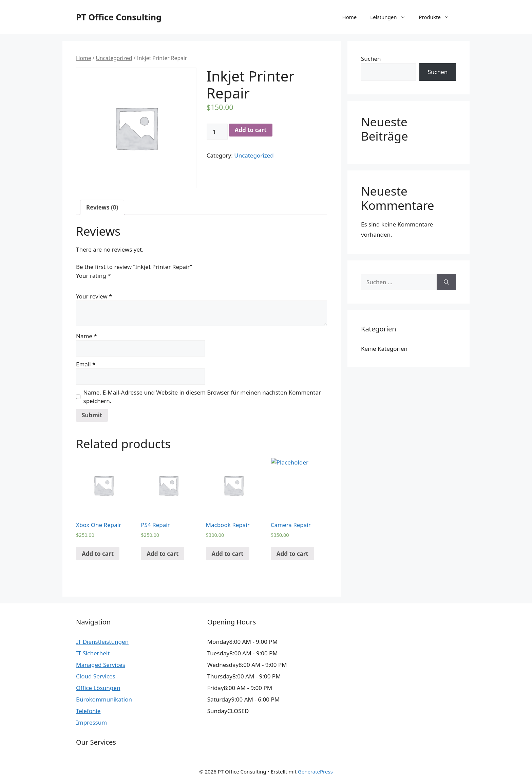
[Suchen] (446, 282)
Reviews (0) (102, 207)
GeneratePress (315, 771)
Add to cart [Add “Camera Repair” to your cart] (292, 554)
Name (87, 336)
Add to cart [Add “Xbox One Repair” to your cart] (98, 554)
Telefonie (88, 711)
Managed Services (101, 665)
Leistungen (391, 17)
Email (86, 364)
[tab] (102, 207)
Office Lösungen (98, 688)
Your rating (93, 276)
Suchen (371, 59)
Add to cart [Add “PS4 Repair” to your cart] (163, 554)
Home (350, 17)
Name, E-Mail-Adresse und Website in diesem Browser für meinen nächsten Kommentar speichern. (202, 397)
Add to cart (251, 130)
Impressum (91, 722)
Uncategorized (114, 58)
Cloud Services (96, 676)
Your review (94, 296)
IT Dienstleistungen (102, 642)
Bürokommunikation (104, 699)
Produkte (438, 17)
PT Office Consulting (119, 17)
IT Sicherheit (93, 653)
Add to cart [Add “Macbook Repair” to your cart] (228, 554)
